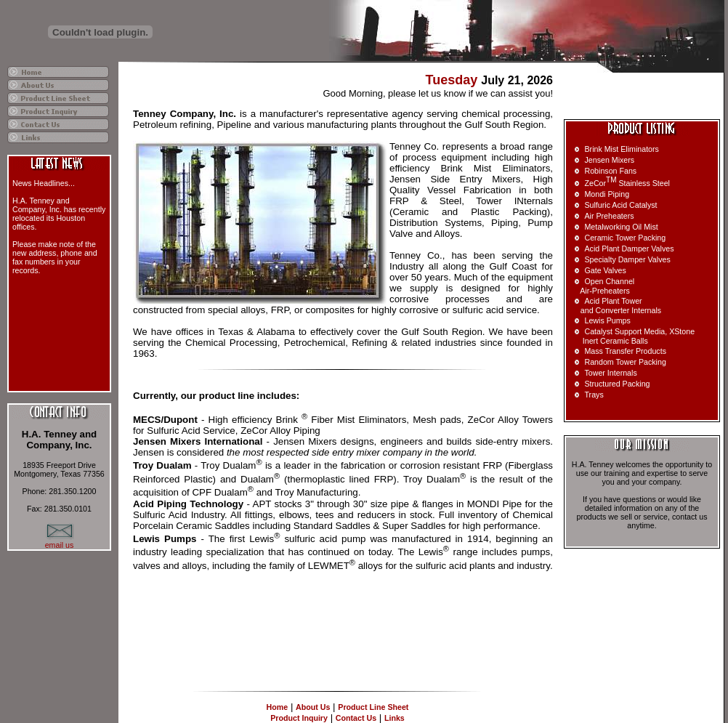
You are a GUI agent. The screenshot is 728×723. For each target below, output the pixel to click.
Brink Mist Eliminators (621, 149)
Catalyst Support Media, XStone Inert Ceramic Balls (632, 336)
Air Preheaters (609, 216)
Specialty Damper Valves (627, 259)
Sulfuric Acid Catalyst (620, 205)
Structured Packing (617, 384)
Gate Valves (605, 270)
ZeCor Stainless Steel (627, 183)
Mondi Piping (607, 194)
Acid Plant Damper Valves (629, 249)
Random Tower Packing (625, 362)
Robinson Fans (610, 171)
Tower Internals (610, 373)
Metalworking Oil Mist (621, 227)
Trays (594, 395)
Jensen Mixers (609, 160)
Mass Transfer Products (625, 351)
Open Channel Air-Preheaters (602, 286)
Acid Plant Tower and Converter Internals (615, 306)
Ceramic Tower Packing (625, 238)
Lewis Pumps (607, 320)
